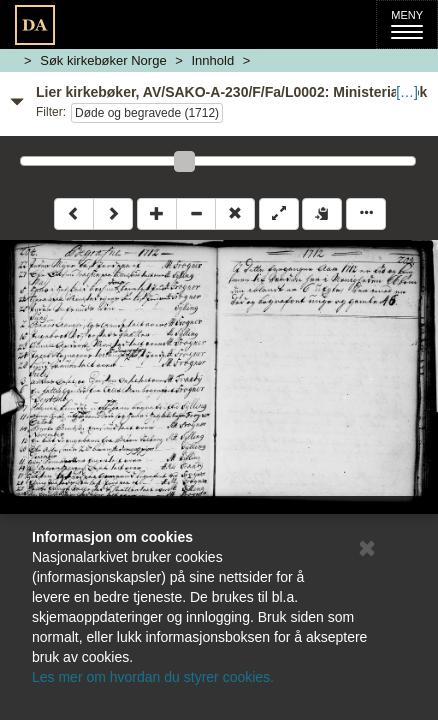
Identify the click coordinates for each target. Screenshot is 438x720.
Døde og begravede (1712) (147, 113)
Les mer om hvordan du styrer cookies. (153, 677)
